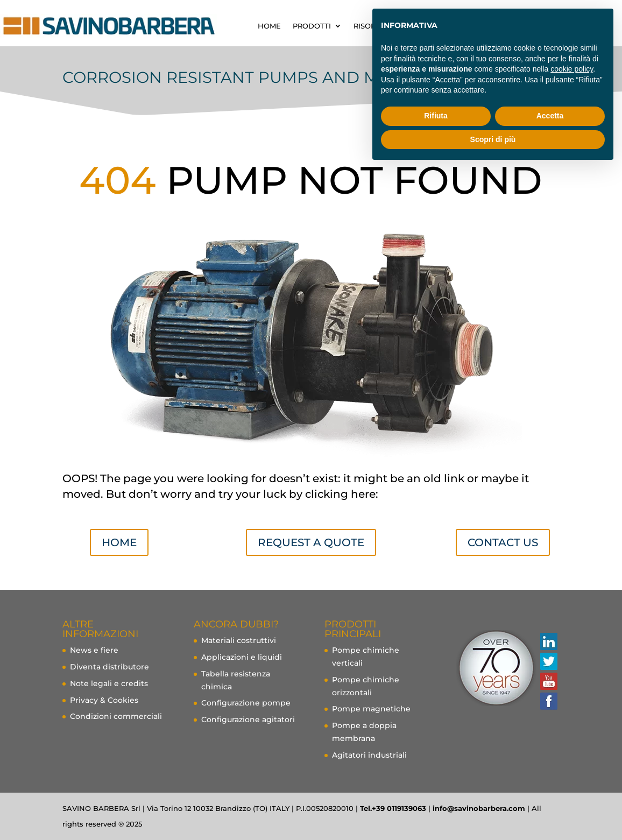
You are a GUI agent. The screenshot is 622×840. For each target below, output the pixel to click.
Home (119, 542)
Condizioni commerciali (116, 716)
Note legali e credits (109, 683)
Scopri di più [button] (493, 139)
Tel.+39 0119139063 (393, 808)
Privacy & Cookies (104, 700)
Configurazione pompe (246, 703)
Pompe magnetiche (371, 709)
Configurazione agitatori (248, 719)
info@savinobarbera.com (479, 808)
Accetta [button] (550, 116)
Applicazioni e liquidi (242, 657)
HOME (269, 26)
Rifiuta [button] (436, 116)
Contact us (503, 542)
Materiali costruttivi (239, 640)
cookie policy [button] (572, 69)
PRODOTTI (312, 26)
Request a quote (311, 542)
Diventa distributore (109, 667)
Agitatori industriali (369, 755)
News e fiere (94, 650)
